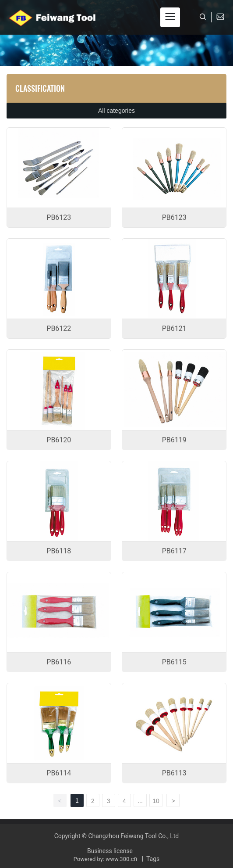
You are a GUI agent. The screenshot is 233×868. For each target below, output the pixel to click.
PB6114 (59, 773)
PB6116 (59, 662)
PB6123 (59, 217)
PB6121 (174, 328)
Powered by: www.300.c (104, 859)
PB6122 (59, 328)
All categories (116, 111)
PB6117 (174, 551)
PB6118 (59, 551)
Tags (153, 859)
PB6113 (174, 773)
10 (156, 801)
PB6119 (174, 440)
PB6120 (59, 440)
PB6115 (174, 662)
